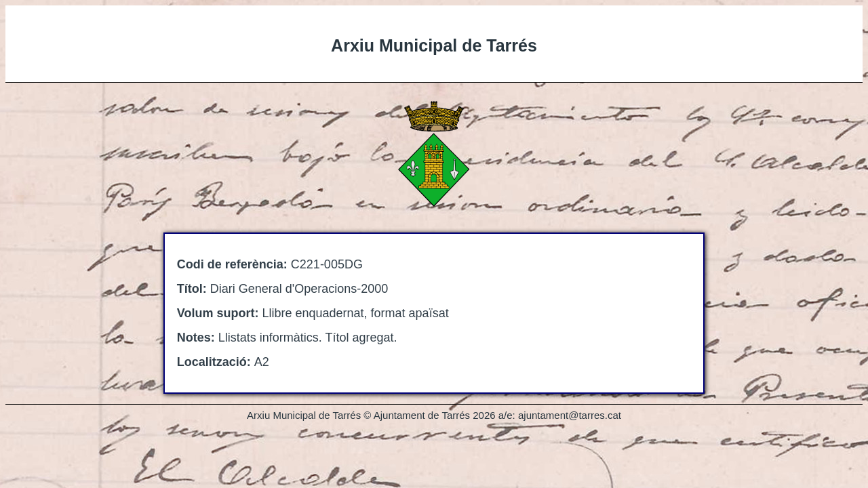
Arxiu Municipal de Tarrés (434, 45)
